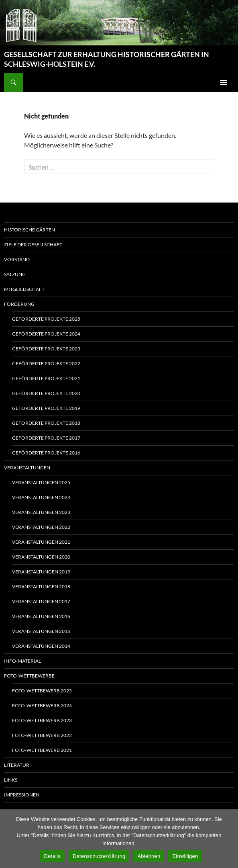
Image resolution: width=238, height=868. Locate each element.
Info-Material (22, 661)
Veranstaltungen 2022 (41, 527)
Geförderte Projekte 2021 (46, 378)
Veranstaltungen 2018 (41, 587)
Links (11, 780)
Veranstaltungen (27, 468)
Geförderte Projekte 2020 (46, 393)
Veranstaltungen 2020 (41, 557)
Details (52, 856)
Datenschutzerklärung (99, 856)
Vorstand (17, 259)
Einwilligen (185, 856)
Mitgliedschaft (24, 289)
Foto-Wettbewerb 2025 (42, 691)
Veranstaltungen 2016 (41, 616)
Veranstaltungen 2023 (41, 512)
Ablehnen (149, 856)
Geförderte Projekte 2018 (46, 423)
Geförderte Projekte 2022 (46, 363)
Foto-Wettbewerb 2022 (42, 735)
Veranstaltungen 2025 (41, 482)
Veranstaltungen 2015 (41, 631)
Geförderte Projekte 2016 (46, 453)
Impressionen (22, 795)
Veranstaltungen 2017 (41, 601)
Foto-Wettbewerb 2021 (42, 750)
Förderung (19, 304)
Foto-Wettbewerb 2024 (42, 705)
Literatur (17, 765)
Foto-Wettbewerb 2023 (42, 720)
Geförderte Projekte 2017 (46, 438)
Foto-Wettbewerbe (29, 676)
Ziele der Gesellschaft (33, 245)
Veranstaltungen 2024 (41, 497)
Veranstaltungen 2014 (41, 646)
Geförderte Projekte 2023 (46, 349)
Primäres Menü (224, 82)
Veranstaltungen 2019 (41, 572)
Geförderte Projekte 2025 (46, 319)
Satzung (15, 274)
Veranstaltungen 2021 (41, 542)
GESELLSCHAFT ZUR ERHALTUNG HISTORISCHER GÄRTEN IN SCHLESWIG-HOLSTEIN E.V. (107, 59)
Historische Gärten (29, 230)
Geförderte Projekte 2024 (46, 334)
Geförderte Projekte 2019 (46, 408)
